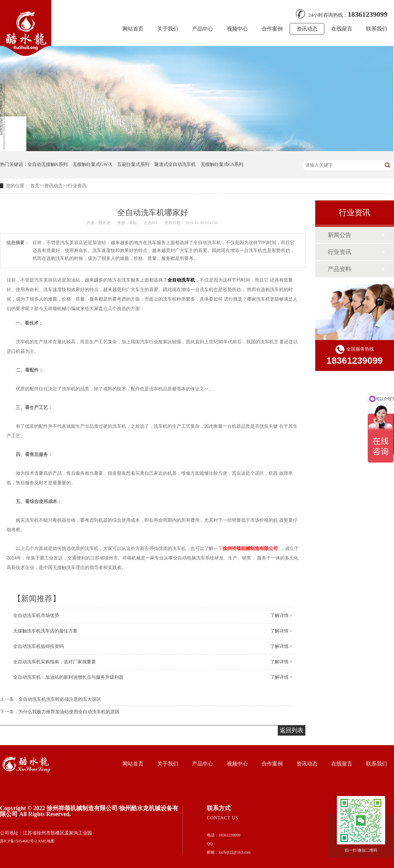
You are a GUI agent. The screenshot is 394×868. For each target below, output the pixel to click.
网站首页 (133, 29)
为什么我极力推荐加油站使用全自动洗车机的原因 (69, 712)
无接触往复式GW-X (92, 164)
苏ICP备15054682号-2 (19, 841)
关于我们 (168, 29)
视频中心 (237, 29)
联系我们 (377, 29)
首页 (35, 186)
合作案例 (272, 29)
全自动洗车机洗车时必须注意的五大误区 (60, 699)
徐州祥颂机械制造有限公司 (250, 548)
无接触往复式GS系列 (222, 164)
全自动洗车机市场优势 (36, 616)
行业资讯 (77, 186)
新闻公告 (339, 235)
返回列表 (292, 730)
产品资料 (339, 269)
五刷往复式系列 (133, 164)
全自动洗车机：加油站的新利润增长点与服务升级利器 (68, 677)
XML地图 (46, 841)
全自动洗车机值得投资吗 (38, 646)
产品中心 (203, 29)
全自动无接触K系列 (48, 164)
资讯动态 (307, 29)
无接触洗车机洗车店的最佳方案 (45, 631)
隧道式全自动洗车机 (175, 164)
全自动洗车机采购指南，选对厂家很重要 (55, 662)
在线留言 (342, 29)
